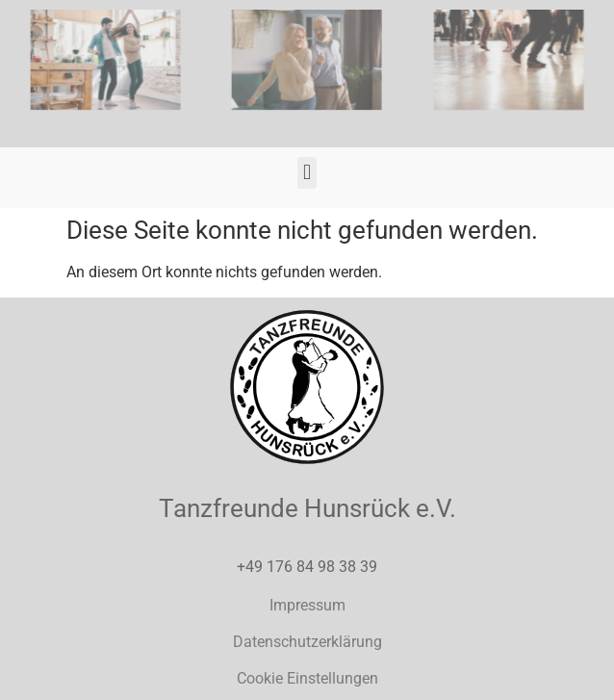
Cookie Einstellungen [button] (307, 678)
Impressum (307, 605)
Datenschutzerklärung (307, 642)
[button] (307, 173)
